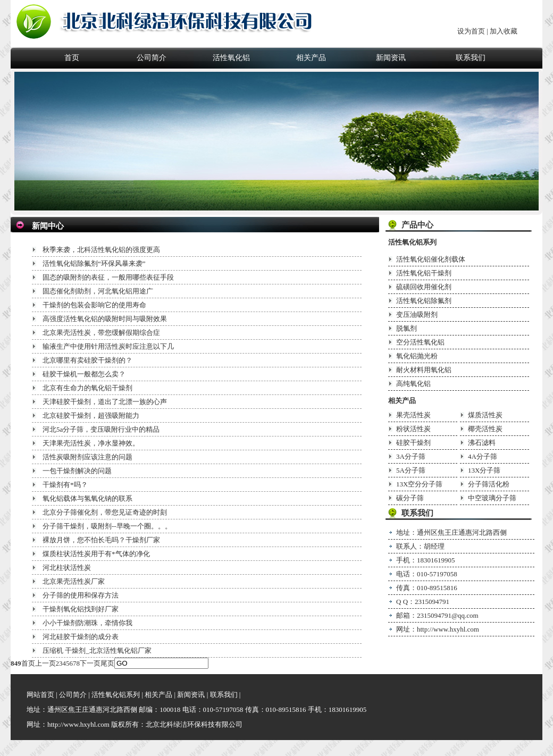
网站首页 (40, 695)
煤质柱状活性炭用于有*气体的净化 (96, 554)
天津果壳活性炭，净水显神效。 (91, 443)
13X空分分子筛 (419, 484)
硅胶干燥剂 (413, 443)
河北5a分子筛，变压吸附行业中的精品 (101, 429)
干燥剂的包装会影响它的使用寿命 (94, 305)
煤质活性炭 (485, 415)
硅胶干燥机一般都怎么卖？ (84, 374)
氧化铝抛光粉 (417, 356)
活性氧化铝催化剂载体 (431, 259)
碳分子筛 (410, 498)
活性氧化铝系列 (412, 242)
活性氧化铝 (231, 58)
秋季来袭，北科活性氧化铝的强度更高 (101, 250)
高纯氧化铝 (413, 384)
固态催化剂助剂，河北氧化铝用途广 (98, 291)
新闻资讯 (391, 58)
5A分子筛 (411, 470)
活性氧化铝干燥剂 (424, 273)
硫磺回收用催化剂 (424, 287)
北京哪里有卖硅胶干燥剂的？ (87, 360)
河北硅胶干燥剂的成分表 (81, 637)
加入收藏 (504, 31)
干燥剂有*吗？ (65, 485)
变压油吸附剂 (417, 314)
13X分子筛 (484, 470)
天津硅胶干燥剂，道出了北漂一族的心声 (105, 402)
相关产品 (311, 58)
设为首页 (471, 31)
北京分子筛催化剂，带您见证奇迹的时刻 (105, 512)
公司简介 (152, 58)
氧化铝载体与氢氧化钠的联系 (87, 498)
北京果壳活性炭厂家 (74, 581)
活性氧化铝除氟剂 (424, 301)
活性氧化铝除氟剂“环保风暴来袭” (94, 263)
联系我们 (471, 58)
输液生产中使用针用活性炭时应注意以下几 (108, 346)
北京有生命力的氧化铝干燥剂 (87, 388)
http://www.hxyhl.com (448, 629)
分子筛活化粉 (489, 484)
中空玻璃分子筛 (492, 498)
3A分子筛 (411, 456)
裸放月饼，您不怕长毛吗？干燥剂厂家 (101, 540)
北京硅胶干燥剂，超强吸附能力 (91, 415)
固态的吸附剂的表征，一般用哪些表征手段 (108, 277)
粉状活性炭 (413, 429)
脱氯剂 (407, 328)
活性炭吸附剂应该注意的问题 (87, 457)
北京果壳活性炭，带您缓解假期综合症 (101, 333)
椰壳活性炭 (485, 429)
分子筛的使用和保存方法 (81, 595)
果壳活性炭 (413, 415)
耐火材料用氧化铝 (424, 370)
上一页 (45, 663)
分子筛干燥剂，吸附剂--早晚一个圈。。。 (107, 526)
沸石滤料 (482, 443)
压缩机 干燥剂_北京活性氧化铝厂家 (97, 650)
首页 (72, 58)
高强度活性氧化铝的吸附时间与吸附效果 (105, 319)
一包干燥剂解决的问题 (77, 471)
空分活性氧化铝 (420, 342)
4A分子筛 (483, 456)
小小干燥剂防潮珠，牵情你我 (87, 623)
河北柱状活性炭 (67, 568)
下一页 (90, 663)
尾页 (107, 663)
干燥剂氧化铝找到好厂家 (81, 609)
